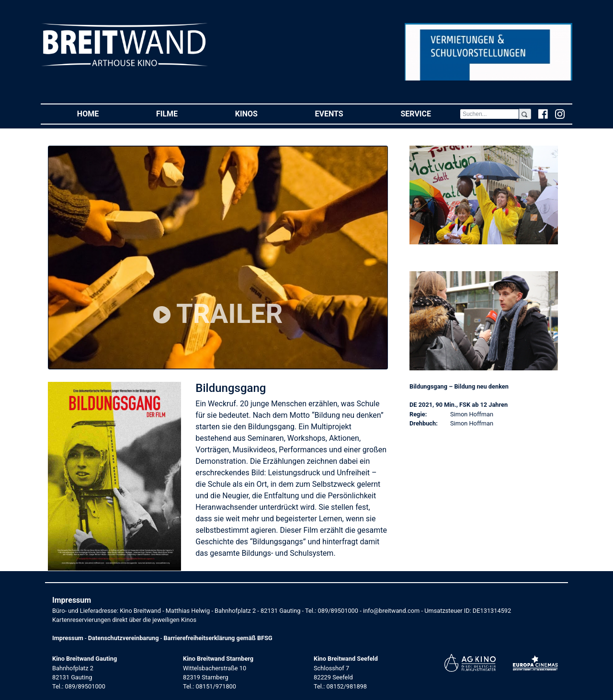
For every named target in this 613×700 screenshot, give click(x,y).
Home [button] (102, 113)
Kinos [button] (261, 113)
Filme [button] (181, 113)
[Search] (489, 114)
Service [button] (430, 113)
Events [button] (344, 113)
